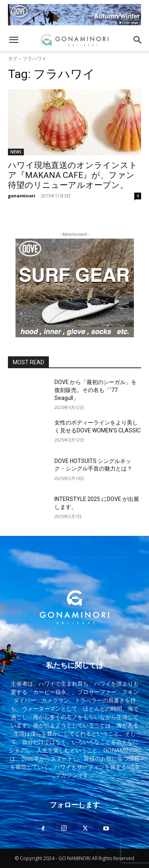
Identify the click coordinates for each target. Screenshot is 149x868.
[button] (14, 40)
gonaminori (22, 196)
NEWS (16, 152)
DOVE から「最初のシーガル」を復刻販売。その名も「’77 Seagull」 (96, 390)
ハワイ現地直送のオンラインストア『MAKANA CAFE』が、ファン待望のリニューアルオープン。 (73, 175)
